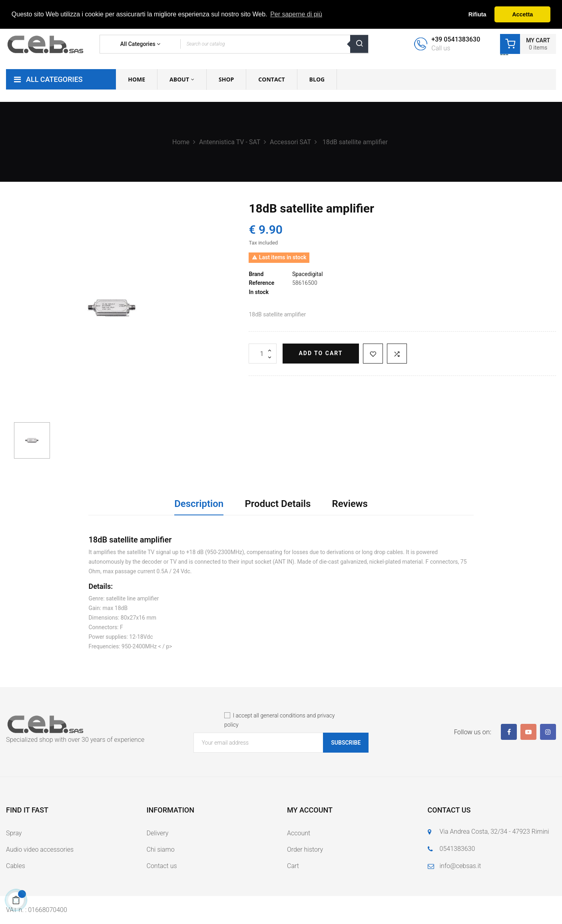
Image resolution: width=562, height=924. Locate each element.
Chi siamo (161, 849)
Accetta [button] (522, 14)
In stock (259, 292)
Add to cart (321, 353)
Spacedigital (308, 274)
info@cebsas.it (460, 866)
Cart (293, 866)
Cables (16, 866)
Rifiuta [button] (477, 14)
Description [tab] (199, 504)
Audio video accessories (40, 849)
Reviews (350, 504)
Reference (261, 283)
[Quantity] (263, 354)
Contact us (162, 866)
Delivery (158, 833)
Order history (305, 849)
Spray (14, 833)
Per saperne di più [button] (296, 14)
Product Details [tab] (278, 504)
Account (299, 833)
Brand (256, 274)
